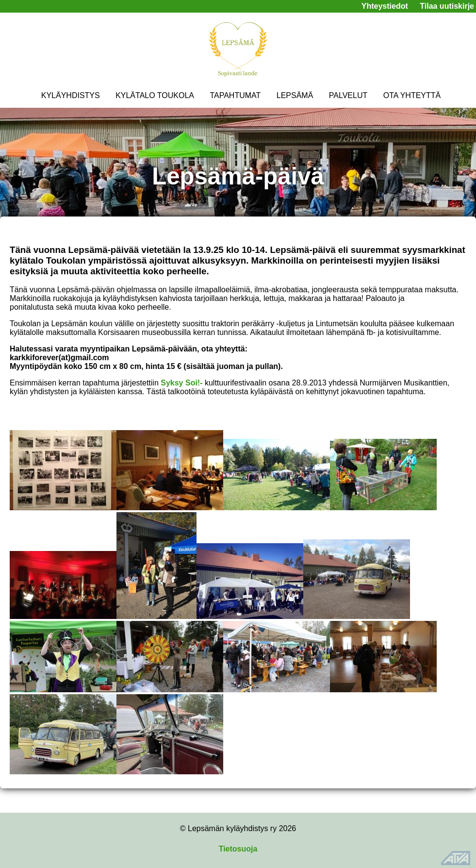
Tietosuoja (238, 849)
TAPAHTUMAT (235, 95)
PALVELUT (348, 95)
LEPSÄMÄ (295, 95)
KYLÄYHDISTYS (71, 95)
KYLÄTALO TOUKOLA (155, 95)
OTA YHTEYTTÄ (412, 95)
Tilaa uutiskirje (447, 6)
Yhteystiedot (385, 6)
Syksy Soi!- (181, 383)
